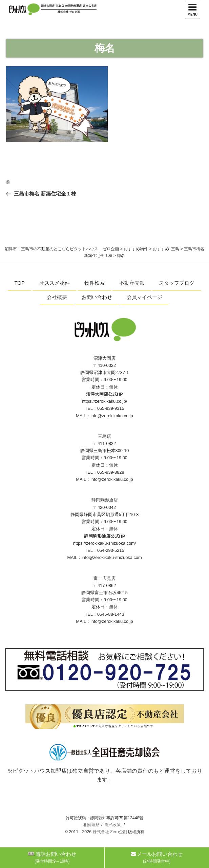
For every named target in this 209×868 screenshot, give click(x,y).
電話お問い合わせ (52, 857)
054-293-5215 (111, 550)
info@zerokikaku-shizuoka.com (112, 557)
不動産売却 (132, 283)
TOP (20, 283)
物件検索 (95, 283)
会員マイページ (144, 297)
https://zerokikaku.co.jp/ (105, 401)
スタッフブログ (177, 283)
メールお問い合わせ (157, 857)
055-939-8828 (111, 472)
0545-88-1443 (111, 614)
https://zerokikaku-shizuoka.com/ (105, 543)
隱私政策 (113, 825)
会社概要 (57, 297)
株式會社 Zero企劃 (110, 832)
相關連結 (91, 825)
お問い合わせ (97, 297)
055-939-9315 (111, 408)
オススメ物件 (55, 283)
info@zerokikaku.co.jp (112, 416)
